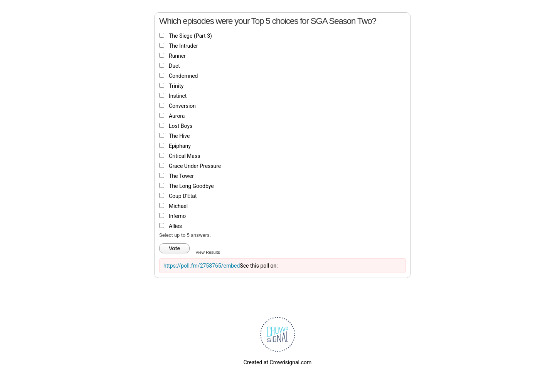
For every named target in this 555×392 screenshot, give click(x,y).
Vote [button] (174, 248)
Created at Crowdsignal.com (277, 362)
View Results (208, 252)
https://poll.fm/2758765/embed (202, 266)
